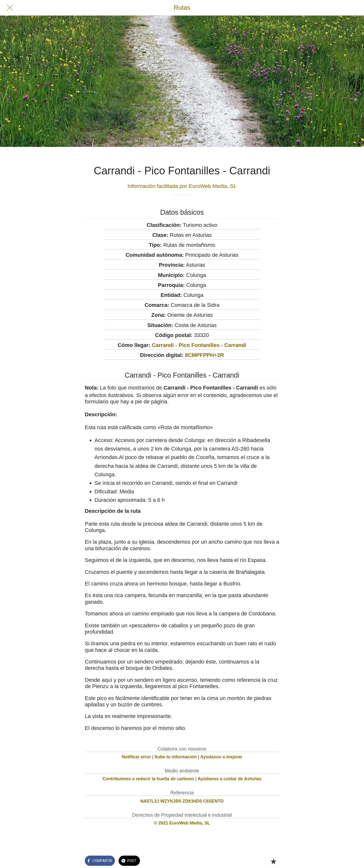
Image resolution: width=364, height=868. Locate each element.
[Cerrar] (10, 8)
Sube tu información (176, 757)
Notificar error (136, 757)
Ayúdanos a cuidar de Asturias (230, 779)
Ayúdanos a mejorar (221, 757)
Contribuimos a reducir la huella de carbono (148, 779)
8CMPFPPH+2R (204, 355)
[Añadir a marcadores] (273, 861)
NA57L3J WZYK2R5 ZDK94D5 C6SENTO (182, 801)
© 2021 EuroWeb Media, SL (182, 823)
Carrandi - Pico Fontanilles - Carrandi (199, 345)
